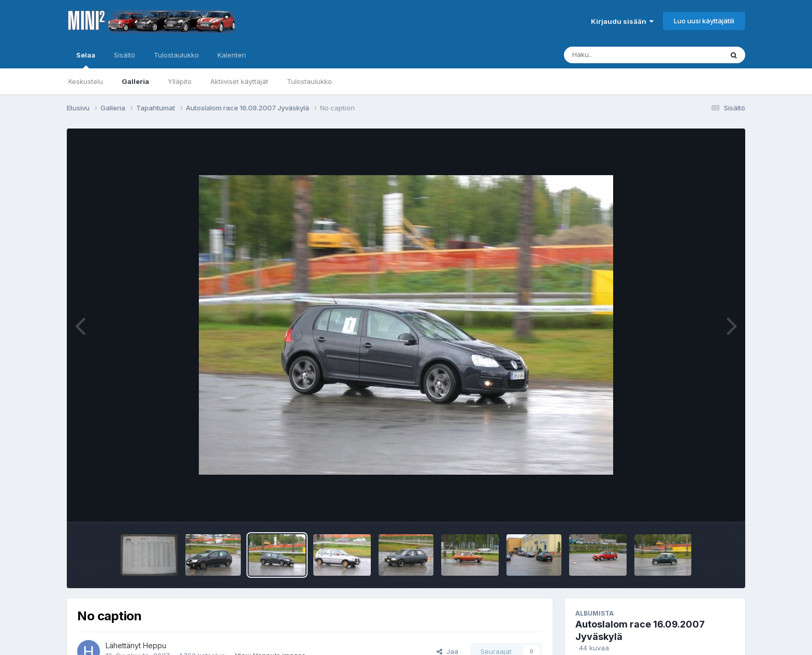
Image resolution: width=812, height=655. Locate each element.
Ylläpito (180, 81)
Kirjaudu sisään (622, 21)
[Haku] (624, 55)
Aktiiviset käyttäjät (239, 81)
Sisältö (125, 55)
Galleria (135, 81)
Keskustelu (86, 81)
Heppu (155, 645)
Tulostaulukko (309, 81)
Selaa (86, 60)
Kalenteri (232, 55)
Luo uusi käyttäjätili (704, 21)
